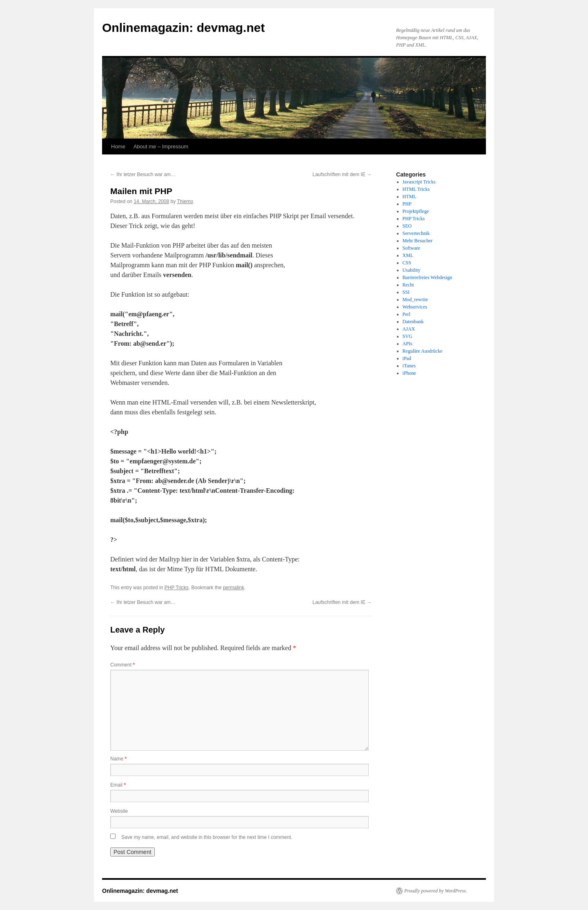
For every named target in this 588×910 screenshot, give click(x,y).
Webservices (415, 307)
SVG (408, 336)
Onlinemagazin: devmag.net (183, 28)
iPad (407, 358)
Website (119, 811)
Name (118, 759)
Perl (406, 314)
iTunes (409, 366)
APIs (408, 344)
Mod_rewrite (415, 300)
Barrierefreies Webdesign (428, 277)
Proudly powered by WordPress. (436, 891)
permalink (234, 588)
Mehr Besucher (418, 241)
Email (118, 785)
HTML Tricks (416, 189)
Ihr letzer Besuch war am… (143, 174)
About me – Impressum (161, 146)
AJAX (409, 329)
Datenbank (413, 322)
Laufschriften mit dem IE (342, 174)
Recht (408, 285)
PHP (407, 204)
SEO (407, 226)
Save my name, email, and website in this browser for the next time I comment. (207, 837)
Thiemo (185, 201)
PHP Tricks (177, 588)
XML (408, 255)
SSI (406, 292)
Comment (122, 665)
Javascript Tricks (419, 182)
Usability (412, 270)
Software (411, 248)
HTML (410, 197)
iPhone (409, 373)
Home (118, 146)
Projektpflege (416, 211)
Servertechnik (416, 233)
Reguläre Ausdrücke (423, 351)
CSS (407, 263)
